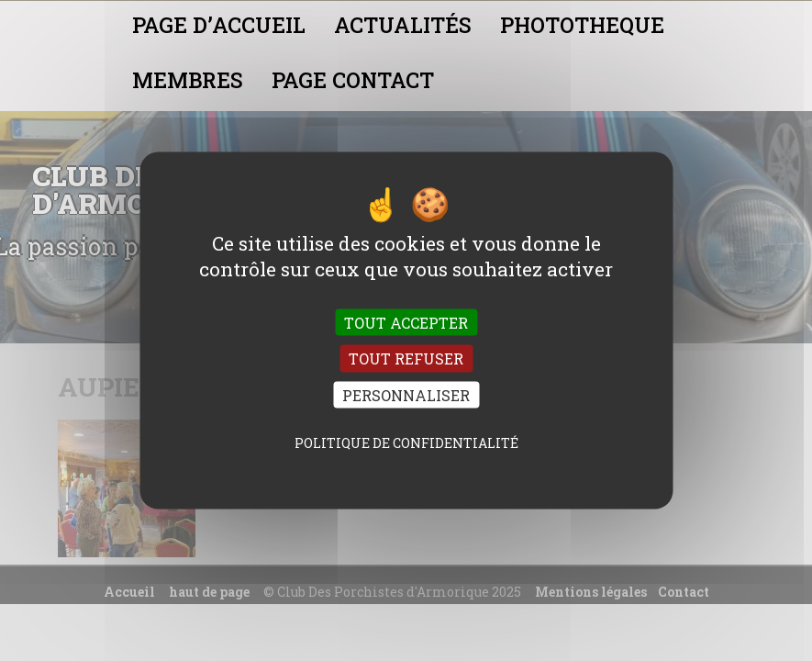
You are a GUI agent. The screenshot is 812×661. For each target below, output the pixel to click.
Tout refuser (406, 359)
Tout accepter (406, 323)
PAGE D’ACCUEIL (219, 25)
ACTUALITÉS (403, 25)
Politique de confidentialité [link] (406, 442)
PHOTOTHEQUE (582, 25)
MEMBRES (188, 80)
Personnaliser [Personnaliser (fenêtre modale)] (406, 394)
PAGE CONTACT (353, 80)
